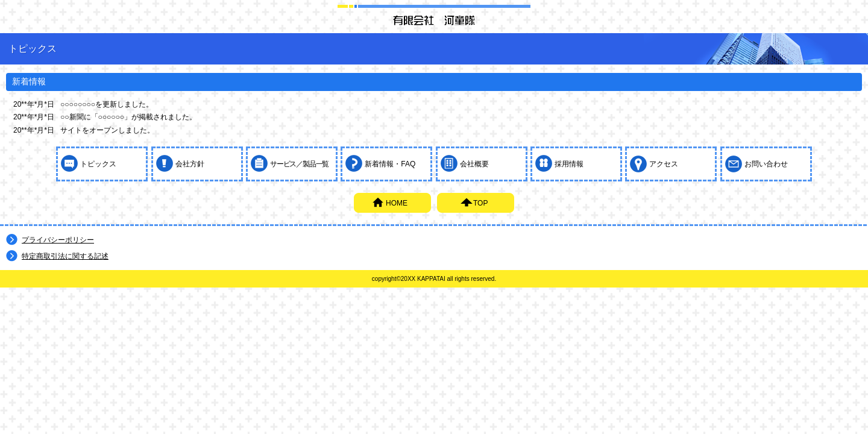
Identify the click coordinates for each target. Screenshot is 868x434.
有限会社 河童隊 (434, 20)
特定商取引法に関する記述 (65, 256)
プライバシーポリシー (58, 240)
